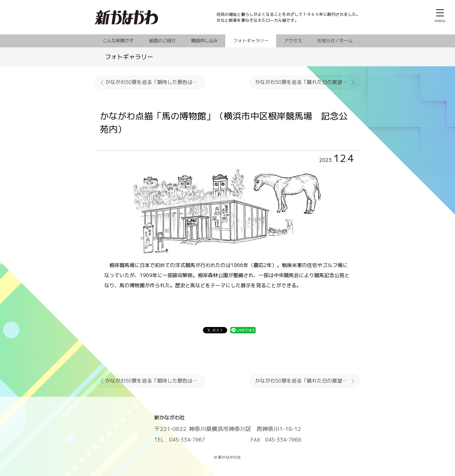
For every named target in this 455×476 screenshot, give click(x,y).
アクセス (293, 41)
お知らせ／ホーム (335, 41)
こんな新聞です (118, 41)
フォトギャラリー (251, 41)
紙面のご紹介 (162, 41)
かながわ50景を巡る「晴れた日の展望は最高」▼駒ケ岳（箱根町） (308, 82)
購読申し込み (204, 41)
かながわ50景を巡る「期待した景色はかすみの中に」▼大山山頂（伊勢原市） (155, 82)
